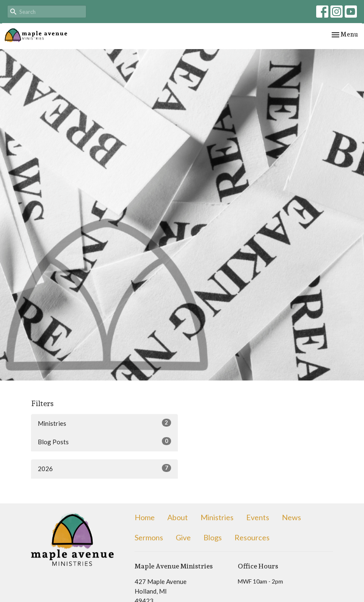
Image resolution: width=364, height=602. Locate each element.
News (291, 517)
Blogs (213, 537)
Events (258, 517)
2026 (104, 468)
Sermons (149, 537)
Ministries (104, 423)
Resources (252, 537)
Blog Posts (104, 441)
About (178, 517)
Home (145, 517)
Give (183, 537)
